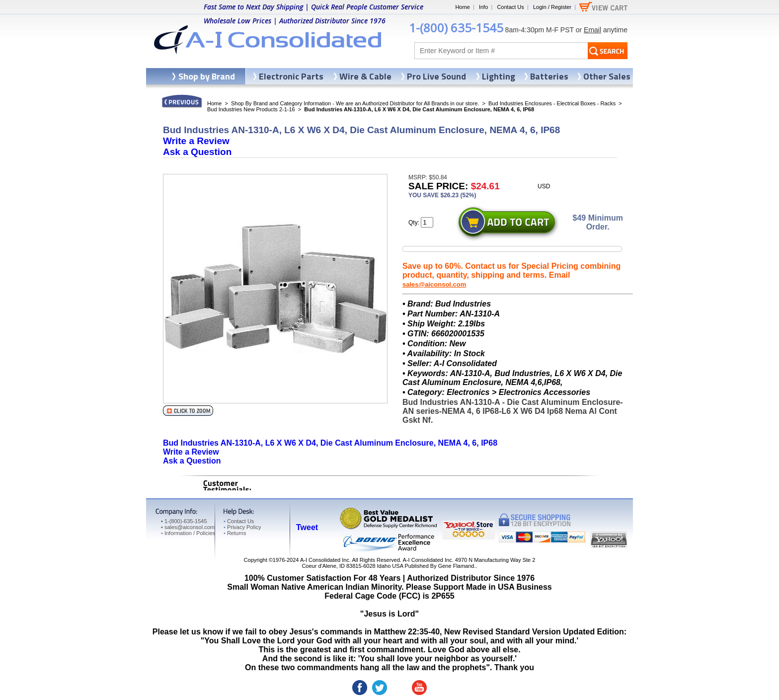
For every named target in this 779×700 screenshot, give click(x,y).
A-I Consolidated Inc (325, 560)
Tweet (307, 527)
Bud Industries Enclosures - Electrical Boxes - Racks (552, 103)
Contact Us (510, 7)
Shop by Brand (207, 76)
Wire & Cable (365, 76)
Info (483, 7)
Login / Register (552, 7)
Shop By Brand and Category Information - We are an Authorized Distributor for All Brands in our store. (355, 103)
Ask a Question (197, 152)
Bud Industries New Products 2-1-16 (251, 109)
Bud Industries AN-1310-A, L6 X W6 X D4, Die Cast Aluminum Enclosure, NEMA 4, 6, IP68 (330, 443)
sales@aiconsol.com (434, 284)
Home (462, 7)
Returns (235, 533)
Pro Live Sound (436, 76)
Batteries (549, 76)
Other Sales (607, 76)
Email (592, 30)
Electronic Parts (291, 76)
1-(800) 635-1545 (456, 28)
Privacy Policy (242, 527)
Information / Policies (188, 533)
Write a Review (196, 141)
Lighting (499, 76)
